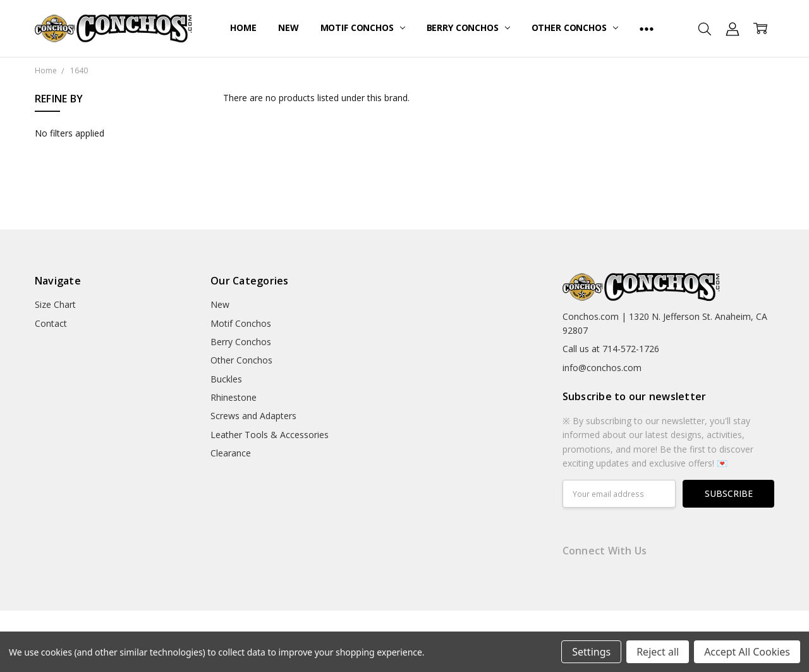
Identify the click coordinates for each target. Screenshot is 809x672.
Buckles (226, 379)
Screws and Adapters (253, 416)
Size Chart (55, 304)
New (289, 27)
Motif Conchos (363, 27)
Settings (591, 652)
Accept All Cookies (747, 652)
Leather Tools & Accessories (270, 435)
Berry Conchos (468, 27)
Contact (51, 323)
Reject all (658, 652)
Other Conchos (575, 27)
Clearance (231, 453)
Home (243, 27)
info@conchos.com (602, 368)
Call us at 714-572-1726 (611, 349)
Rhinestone (234, 397)
